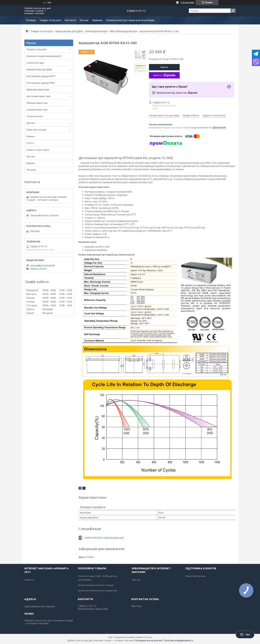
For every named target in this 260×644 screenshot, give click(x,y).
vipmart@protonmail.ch (42, 265)
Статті (30, 143)
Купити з (164, 75)
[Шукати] (233, 11)
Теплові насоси (35, 116)
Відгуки (30, 163)
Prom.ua (148, 637)
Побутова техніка (36, 130)
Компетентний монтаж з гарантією (98, 590)
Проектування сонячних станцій (96, 585)
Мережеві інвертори (38, 89)
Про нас (84, 20)
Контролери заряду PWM (41, 83)
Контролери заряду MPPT (41, 76)
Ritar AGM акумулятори (123, 31)
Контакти (70, 20)
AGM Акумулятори (96, 31)
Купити (164, 67)
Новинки (97, 20)
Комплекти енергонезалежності (44, 56)
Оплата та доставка (38, 150)
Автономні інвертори (38, 96)
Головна (31, 20)
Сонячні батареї (35, 63)
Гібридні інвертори (37, 103)
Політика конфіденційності (179, 640)
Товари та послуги (50, 20)
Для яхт (31, 123)
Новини (30, 136)
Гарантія (29, 580)
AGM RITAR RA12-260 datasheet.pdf (104, 538)
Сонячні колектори (37, 110)
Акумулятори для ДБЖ (69, 31)
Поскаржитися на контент (149, 640)
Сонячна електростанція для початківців (130, 20)
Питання (31, 170)
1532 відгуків (187, 2)
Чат (245, 635)
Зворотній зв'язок (196, 576)
